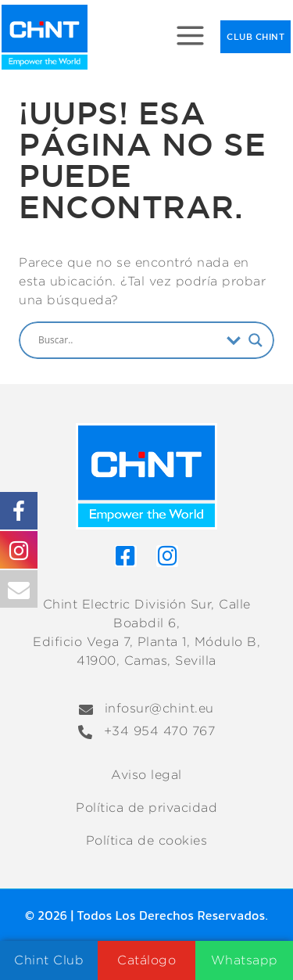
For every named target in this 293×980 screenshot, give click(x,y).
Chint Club (49, 960)
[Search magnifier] (255, 340)
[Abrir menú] (191, 37)
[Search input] (129, 340)
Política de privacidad (146, 808)
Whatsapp (245, 960)
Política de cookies (147, 840)
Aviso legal (146, 775)
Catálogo (146, 960)
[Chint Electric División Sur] (45, 37)
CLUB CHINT (255, 36)
